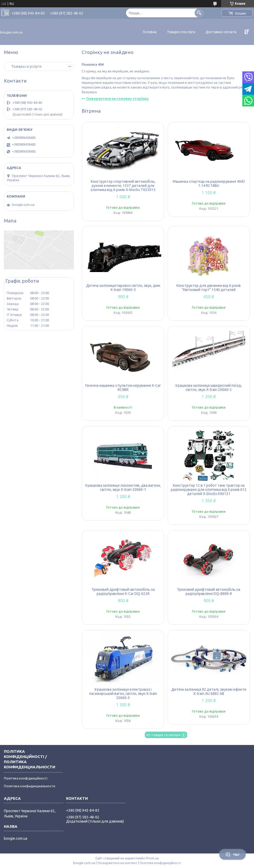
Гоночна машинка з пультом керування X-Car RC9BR (123, 388)
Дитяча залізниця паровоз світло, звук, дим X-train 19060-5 (123, 288)
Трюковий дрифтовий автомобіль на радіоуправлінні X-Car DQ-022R (123, 592)
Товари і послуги (181, 32)
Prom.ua (152, 858)
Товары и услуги (26, 66)
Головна (150, 32)
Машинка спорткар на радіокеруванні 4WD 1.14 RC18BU (209, 184)
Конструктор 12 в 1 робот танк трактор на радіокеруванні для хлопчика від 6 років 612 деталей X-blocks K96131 (209, 490)
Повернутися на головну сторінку (118, 99)
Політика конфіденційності (26, 778)
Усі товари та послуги (163, 735)
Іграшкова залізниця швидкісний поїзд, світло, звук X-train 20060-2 (209, 388)
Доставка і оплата (221, 32)
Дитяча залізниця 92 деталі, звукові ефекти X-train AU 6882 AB (209, 691)
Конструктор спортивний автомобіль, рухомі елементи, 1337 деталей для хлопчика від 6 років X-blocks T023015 (123, 186)
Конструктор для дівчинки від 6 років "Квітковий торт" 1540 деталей (209, 288)
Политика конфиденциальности (30, 786)
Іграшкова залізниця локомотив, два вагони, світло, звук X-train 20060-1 (123, 487)
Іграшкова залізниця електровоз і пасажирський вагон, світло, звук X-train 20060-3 (123, 694)
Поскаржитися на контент (117, 863)
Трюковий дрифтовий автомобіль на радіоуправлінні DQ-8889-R (209, 592)
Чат (232, 855)
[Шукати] (199, 13)
